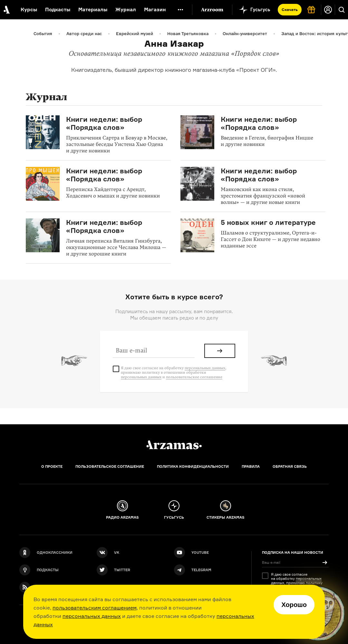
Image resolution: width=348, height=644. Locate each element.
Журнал (126, 10)
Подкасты (58, 10)
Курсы (29, 10)
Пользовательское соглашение (110, 466)
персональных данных (92, 616)
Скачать (290, 10)
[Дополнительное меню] (180, 10)
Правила (251, 466)
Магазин (155, 10)
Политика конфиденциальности (193, 466)
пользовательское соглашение (194, 377)
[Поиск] (342, 10)
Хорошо (294, 605)
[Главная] (174, 445)
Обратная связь (290, 466)
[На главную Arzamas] (6, 10)
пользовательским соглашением (95, 608)
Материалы (93, 10)
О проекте (52, 466)
